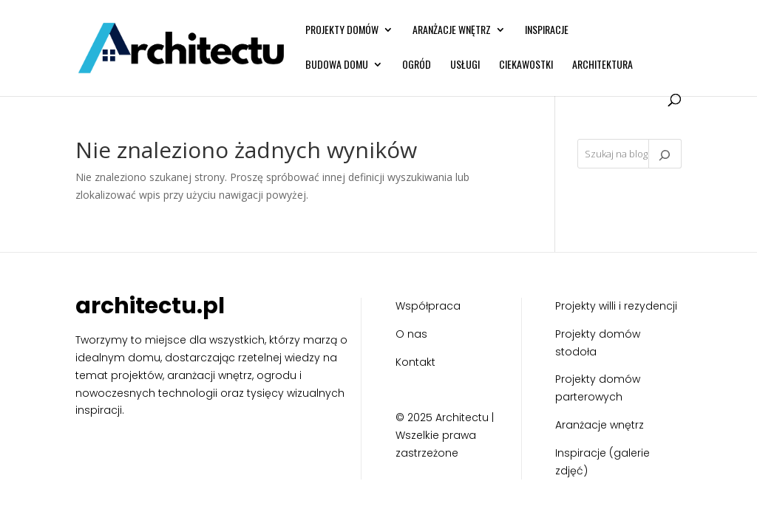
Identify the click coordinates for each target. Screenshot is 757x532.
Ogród (417, 65)
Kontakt (415, 362)
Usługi (465, 65)
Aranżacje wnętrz (452, 31)
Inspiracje (547, 31)
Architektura (602, 65)
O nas (411, 334)
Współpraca (428, 306)
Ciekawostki (526, 65)
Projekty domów (342, 31)
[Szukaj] (665, 154)
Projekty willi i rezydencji (616, 306)
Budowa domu (337, 65)
